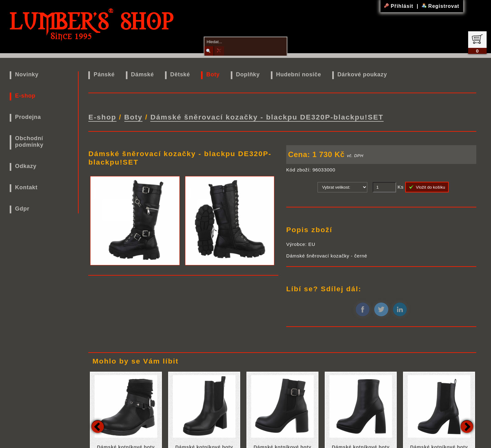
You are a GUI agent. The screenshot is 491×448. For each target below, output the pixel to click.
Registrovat (440, 6)
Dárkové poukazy (362, 74)
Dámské (142, 74)
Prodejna (28, 117)
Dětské (180, 74)
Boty (213, 74)
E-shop (25, 96)
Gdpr (22, 209)
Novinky (27, 74)
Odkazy (26, 166)
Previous (98, 425)
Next (467, 425)
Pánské (104, 74)
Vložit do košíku (427, 186)
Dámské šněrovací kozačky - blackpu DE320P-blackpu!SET (267, 116)
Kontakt (26, 187)
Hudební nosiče (299, 74)
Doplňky (248, 74)
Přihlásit (400, 6)
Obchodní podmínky (29, 142)
